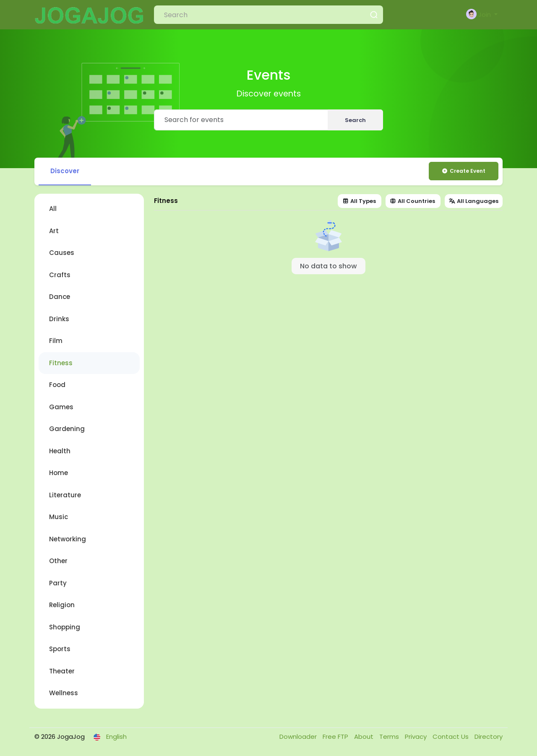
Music (59, 517)
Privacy (417, 737)
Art (54, 231)
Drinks (59, 319)
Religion (62, 605)
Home (59, 473)
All (53, 209)
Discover (65, 171)
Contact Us (451, 737)
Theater (62, 671)
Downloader (299, 737)
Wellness (64, 693)
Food (57, 385)
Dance (60, 297)
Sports (60, 649)
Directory (489, 737)
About (365, 737)
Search (355, 120)
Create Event (463, 171)
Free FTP (336, 737)
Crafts (60, 275)
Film (56, 341)
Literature (65, 495)
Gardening (67, 429)
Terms (390, 737)
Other (58, 561)
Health (60, 451)
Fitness (61, 363)
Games (61, 407)
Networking (68, 539)
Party (58, 583)
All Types (359, 201)
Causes (62, 253)
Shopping (65, 627)
